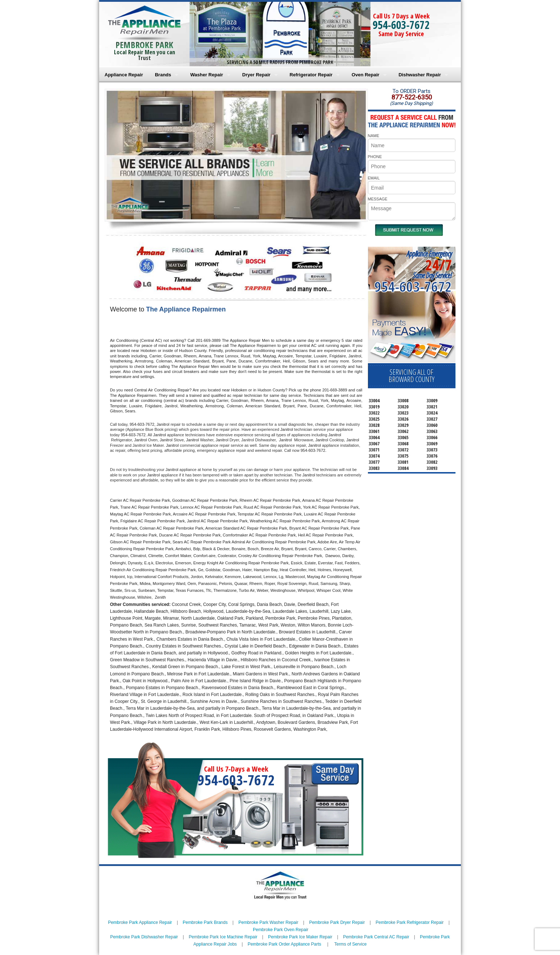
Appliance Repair (124, 75)
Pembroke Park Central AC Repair (376, 937)
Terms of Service (350, 944)
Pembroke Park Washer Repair (268, 922)
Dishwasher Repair (420, 75)
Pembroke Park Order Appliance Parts (284, 944)
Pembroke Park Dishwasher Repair (144, 937)
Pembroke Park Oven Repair (281, 930)
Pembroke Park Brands (205, 922)
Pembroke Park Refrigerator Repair (410, 922)
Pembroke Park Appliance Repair (140, 922)
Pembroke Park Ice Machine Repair (223, 937)
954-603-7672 (401, 25)
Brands (163, 75)
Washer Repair (207, 75)
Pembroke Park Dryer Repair (337, 922)
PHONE (375, 157)
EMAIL (374, 178)
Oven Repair (366, 75)
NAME (374, 136)
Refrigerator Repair (311, 75)
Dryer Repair (256, 75)
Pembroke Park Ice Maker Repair (300, 937)
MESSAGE (378, 199)
